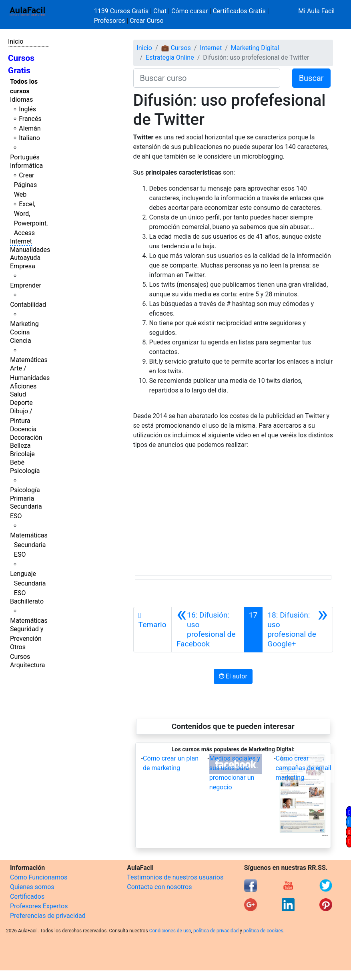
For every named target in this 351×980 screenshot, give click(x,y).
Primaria (22, 498)
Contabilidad (28, 305)
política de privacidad (216, 931)
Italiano (29, 138)
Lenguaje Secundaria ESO (28, 583)
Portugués (25, 157)
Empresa (23, 266)
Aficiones (23, 386)
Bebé (17, 462)
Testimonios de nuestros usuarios (175, 877)
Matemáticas (29, 360)
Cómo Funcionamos (39, 877)
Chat (160, 11)
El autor (233, 676)
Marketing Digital (255, 48)
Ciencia (21, 341)
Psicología (25, 471)
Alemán (30, 128)
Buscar (311, 78)
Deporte (21, 403)
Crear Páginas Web (25, 185)
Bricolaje (22, 454)
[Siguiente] (298, 630)
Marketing (24, 324)
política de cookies (263, 931)
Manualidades (30, 250)
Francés (30, 119)
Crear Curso (146, 21)
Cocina (20, 332)
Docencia (23, 429)
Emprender (26, 285)
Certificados (27, 896)
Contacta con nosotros (159, 887)
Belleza (20, 446)
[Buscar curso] (207, 78)
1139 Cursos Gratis (122, 11)
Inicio (16, 41)
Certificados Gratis (239, 11)
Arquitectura (27, 665)
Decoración (26, 438)
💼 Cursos (176, 48)
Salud (18, 394)
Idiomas (21, 100)
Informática (26, 166)
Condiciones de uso (170, 931)
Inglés (27, 109)
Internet (21, 241)
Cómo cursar (190, 11)
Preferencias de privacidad (48, 916)
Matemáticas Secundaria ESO (29, 545)
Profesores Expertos (39, 906)
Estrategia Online (170, 57)
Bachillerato (27, 601)
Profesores (110, 21)
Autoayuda (25, 258)
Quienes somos (32, 887)
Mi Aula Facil (316, 11)
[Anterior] (208, 630)
